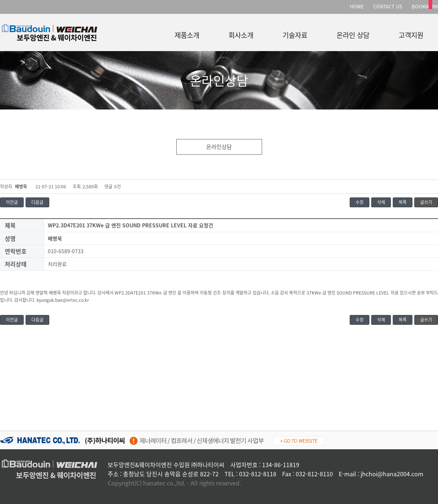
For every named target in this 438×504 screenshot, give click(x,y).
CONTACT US (388, 6)
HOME (357, 6)
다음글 (37, 202)
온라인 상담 (353, 34)
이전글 (12, 202)
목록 (403, 202)
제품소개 (187, 34)
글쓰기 (426, 202)
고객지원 (411, 34)
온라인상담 (219, 147)
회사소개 (241, 34)
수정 (360, 202)
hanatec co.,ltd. (164, 483)
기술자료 (295, 34)
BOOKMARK (425, 6)
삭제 (381, 202)
